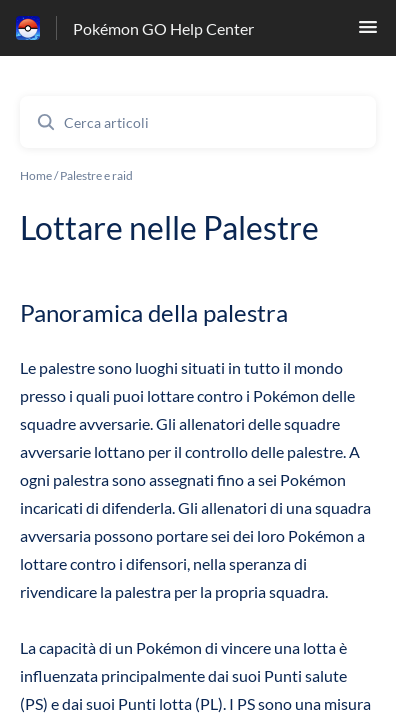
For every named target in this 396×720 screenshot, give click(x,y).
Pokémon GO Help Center (163, 28)
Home (36, 175)
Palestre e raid (96, 175)
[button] (368, 32)
